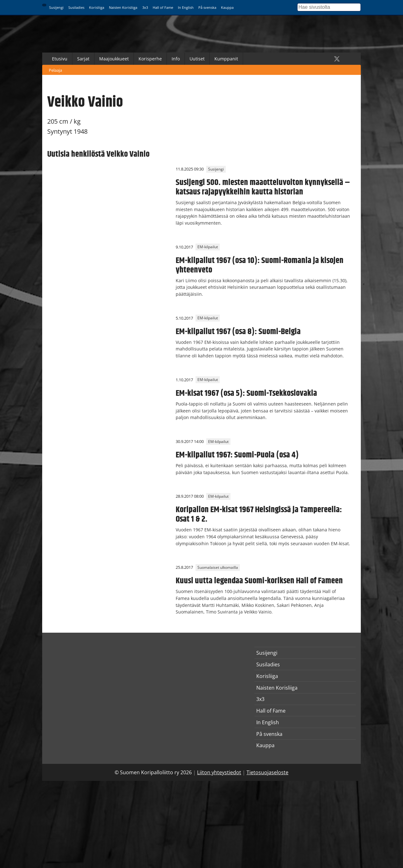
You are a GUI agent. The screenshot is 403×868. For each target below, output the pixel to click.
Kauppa (227, 7)
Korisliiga (97, 7)
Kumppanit (226, 59)
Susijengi (56, 7)
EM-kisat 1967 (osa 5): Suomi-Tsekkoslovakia (246, 393)
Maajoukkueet (114, 59)
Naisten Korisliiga (123, 7)
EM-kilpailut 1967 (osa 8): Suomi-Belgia (238, 332)
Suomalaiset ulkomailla (218, 567)
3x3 (145, 7)
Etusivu (60, 59)
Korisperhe (150, 59)
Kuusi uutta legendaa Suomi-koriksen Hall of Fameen (259, 581)
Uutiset (197, 59)
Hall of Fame (163, 7)
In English (186, 7)
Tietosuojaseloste (267, 772)
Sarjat (83, 59)
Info (176, 59)
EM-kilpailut (208, 247)
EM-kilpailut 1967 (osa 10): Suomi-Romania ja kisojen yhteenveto (260, 265)
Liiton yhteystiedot (219, 772)
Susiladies (76, 7)
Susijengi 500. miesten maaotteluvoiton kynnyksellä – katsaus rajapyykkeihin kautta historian (263, 187)
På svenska (207, 7)
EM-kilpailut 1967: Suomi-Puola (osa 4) (237, 455)
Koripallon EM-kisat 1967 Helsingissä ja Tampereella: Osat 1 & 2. (259, 514)
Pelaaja (55, 70)
